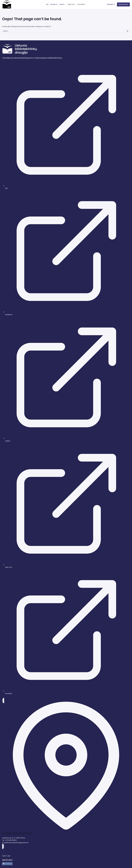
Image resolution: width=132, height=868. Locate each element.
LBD (47, 4)
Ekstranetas (123, 4)
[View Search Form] (111, 4)
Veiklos (8, 441)
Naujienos (54, 4)
